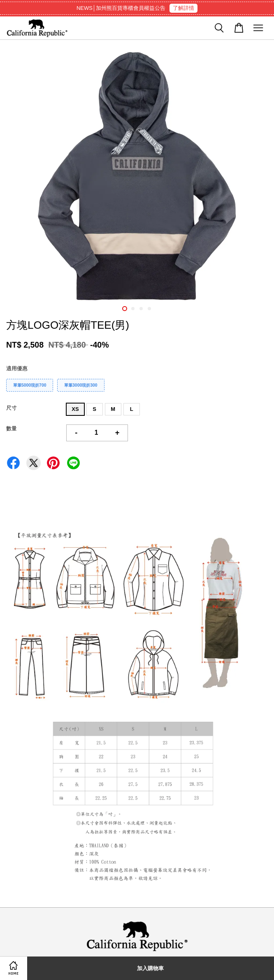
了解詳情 (183, 8)
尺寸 (12, 408)
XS (75, 409)
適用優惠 (17, 368)
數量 (12, 428)
